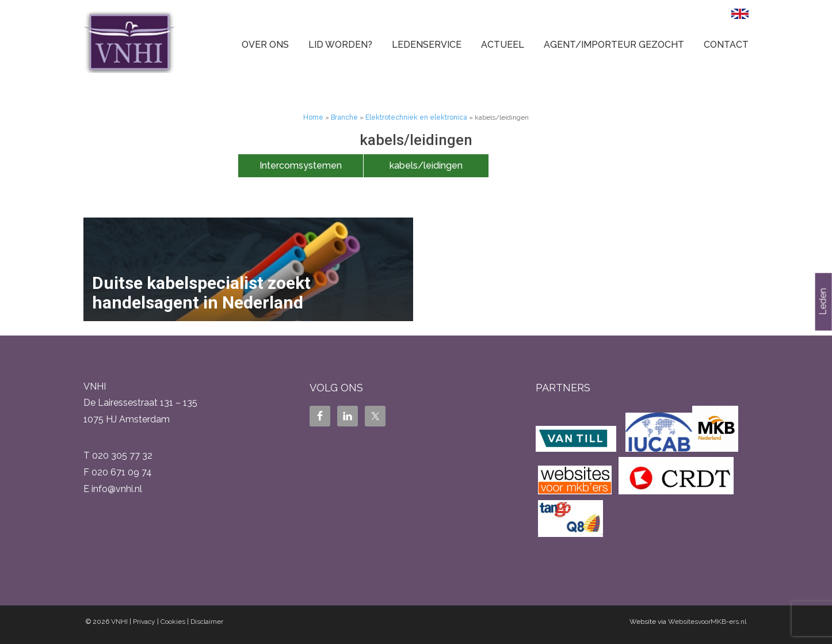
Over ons (265, 45)
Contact (726, 45)
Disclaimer (207, 622)
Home (313, 117)
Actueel (503, 45)
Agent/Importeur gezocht (614, 45)
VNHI (119, 622)
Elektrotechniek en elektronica (416, 117)
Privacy (144, 622)
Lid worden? (340, 45)
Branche (344, 117)
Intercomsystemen (301, 165)
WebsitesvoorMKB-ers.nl (707, 622)
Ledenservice (427, 45)
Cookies (173, 622)
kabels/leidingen (426, 165)
